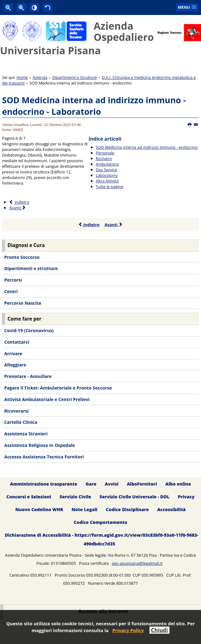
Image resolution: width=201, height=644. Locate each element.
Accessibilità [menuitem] (172, 509)
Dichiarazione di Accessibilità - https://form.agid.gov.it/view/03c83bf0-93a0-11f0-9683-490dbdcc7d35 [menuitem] (101, 539)
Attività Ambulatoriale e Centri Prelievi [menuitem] (47, 399)
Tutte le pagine (110, 186)
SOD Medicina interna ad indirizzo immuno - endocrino (147, 147)
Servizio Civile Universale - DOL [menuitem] (135, 497)
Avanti (114, 225)
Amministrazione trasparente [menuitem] (44, 484)
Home (22, 77)
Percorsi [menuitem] (13, 280)
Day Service (107, 170)
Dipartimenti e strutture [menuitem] (31, 268)
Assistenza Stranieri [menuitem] (26, 434)
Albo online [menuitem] (178, 484)
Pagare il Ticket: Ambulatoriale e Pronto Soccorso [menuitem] (58, 388)
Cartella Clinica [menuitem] (21, 422)
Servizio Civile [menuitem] (75, 497)
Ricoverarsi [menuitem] (16, 411)
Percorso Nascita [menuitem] (22, 303)
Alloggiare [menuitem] (15, 365)
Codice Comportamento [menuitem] (100, 522)
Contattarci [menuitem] (17, 342)
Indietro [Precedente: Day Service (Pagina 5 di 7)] (19, 202)
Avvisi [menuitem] (112, 484)
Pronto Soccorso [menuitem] (22, 257)
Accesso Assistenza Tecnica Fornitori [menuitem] (44, 457)
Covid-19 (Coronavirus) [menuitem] (29, 330)
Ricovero (104, 158)
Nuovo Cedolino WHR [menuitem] (39, 509)
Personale (105, 153)
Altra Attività (107, 181)
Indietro (89, 225)
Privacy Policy (128, 630)
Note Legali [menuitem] (84, 509)
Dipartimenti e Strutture (75, 77)
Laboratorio (107, 175)
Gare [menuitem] (91, 484)
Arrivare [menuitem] (13, 353)
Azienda (40, 77)
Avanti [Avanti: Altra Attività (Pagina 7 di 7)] (18, 208)
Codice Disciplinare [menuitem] (127, 509)
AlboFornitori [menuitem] (142, 484)
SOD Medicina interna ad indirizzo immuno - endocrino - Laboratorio (94, 106)
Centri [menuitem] (11, 291)
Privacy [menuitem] (186, 497)
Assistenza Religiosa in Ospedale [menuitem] (39, 445)
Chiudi (159, 630)
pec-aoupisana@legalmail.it (137, 563)
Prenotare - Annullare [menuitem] (28, 376)
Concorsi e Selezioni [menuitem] (29, 497)
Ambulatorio (107, 164)
